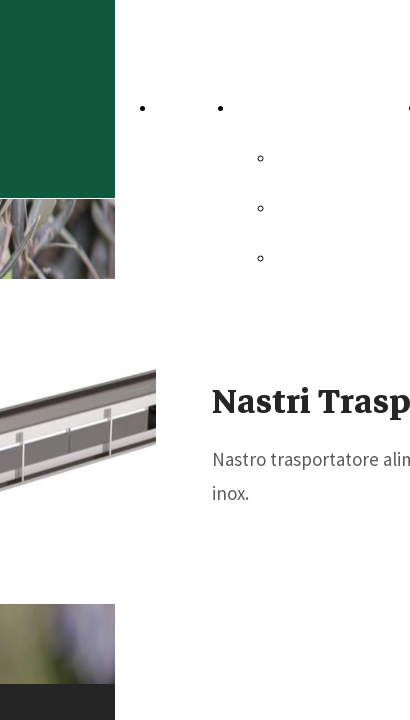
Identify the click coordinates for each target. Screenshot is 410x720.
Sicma (301, 157)
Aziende (270, 107)
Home (184, 107)
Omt (295, 207)
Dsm (296, 257)
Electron (312, 307)
